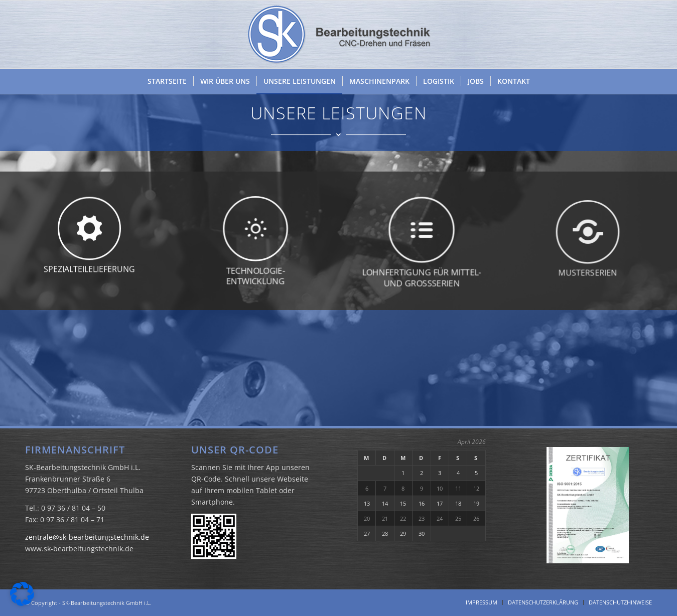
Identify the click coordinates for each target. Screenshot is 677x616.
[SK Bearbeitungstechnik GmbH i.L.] (339, 34)
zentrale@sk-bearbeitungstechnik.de (87, 537)
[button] (22, 594)
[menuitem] (167, 81)
